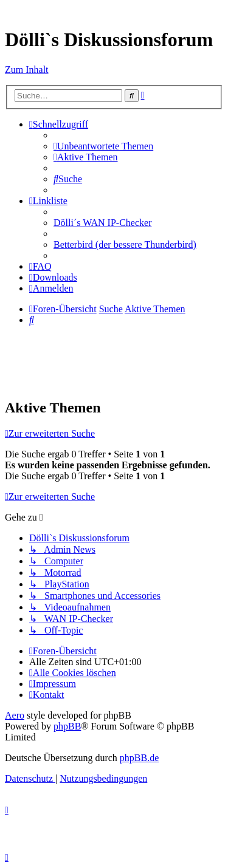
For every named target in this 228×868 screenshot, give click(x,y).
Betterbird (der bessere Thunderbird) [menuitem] (125, 244)
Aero (15, 715)
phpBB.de (139, 758)
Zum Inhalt (27, 70)
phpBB (67, 726)
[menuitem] (103, 146)
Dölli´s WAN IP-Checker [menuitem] (102, 223)
